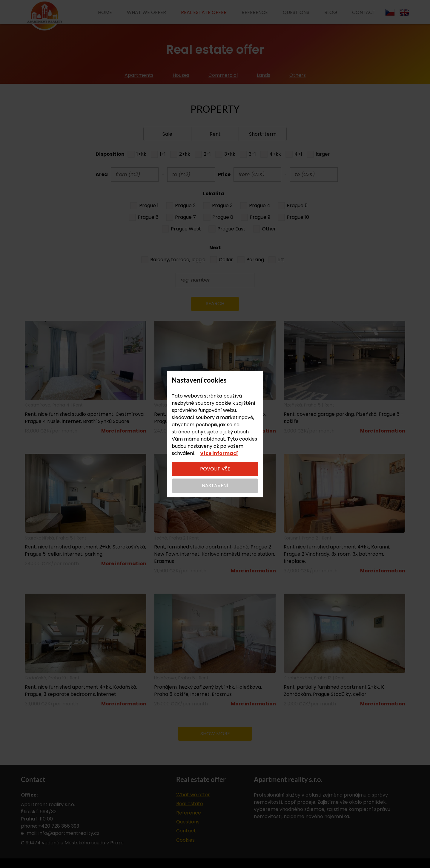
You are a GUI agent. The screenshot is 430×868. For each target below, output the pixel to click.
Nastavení (215, 486)
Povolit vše (215, 469)
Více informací (219, 453)
